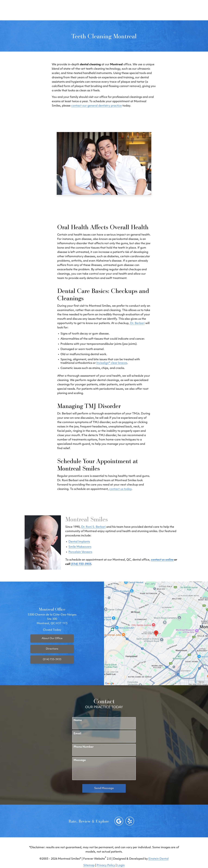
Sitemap (89, 865)
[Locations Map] (156, 633)
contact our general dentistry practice (97, 106)
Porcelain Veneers (80, 552)
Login (121, 865)
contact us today (120, 489)
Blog (83, 10)
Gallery (97, 10)
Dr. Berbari (137, 323)
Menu (186, 10)
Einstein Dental (159, 859)
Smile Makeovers (80, 547)
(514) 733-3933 (130, 10)
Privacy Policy (106, 865)
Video (111, 10)
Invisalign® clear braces (112, 363)
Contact (169, 10)
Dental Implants (79, 542)
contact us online (162, 560)
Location (152, 10)
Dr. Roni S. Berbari (93, 527)
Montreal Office (52, 609)
